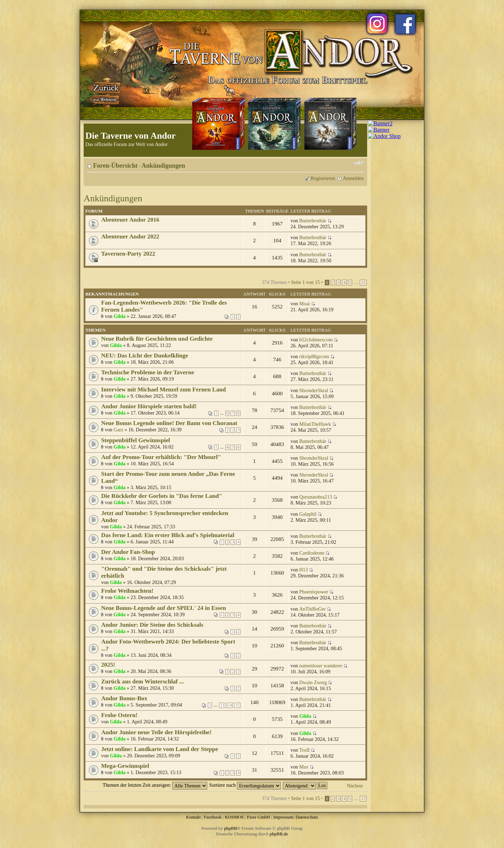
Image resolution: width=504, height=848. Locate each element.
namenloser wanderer (321, 666)
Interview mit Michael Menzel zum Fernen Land (163, 390)
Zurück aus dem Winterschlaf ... (142, 682)
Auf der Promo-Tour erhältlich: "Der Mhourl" (161, 457)
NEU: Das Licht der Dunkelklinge (145, 356)
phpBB (230, 828)
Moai (304, 304)
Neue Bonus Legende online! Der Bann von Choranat (169, 423)
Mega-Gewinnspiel (125, 766)
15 (363, 283)
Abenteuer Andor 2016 (130, 220)
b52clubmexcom (316, 340)
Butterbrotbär (313, 221)
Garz (119, 430)
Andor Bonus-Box (124, 698)
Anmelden (353, 178)
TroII (304, 750)
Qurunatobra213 (316, 497)
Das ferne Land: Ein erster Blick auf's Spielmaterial (168, 535)
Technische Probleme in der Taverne (148, 372)
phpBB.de (279, 834)
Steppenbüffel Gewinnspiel (136, 440)
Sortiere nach (245, 785)
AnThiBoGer (312, 609)
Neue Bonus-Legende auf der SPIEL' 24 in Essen (164, 608)
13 (222, 705)
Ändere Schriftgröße (359, 163)
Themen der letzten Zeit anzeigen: (155, 785)
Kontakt (193, 817)
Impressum (283, 817)
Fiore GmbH (258, 817)
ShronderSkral (314, 390)
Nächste (355, 786)
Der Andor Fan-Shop (128, 552)
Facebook (213, 817)
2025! (108, 665)
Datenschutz (307, 817)
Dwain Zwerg (313, 682)
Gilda (120, 316)
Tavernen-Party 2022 (128, 254)
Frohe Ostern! (119, 715)
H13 (304, 570)
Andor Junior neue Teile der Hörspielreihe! (156, 732)
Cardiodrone (312, 553)
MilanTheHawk (315, 424)
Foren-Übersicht (115, 166)
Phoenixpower (314, 592)
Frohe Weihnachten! (127, 591)
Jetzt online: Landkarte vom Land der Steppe (160, 749)
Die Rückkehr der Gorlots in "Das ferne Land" (162, 496)
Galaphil (308, 514)
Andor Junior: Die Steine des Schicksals (152, 625)
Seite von (306, 282)
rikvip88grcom (314, 356)
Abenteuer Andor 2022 (130, 237)
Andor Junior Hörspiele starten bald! (149, 406)
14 (230, 705)
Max (304, 767)
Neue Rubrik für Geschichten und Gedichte (157, 339)
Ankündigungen (163, 166)
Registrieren (323, 178)
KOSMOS (234, 817)
